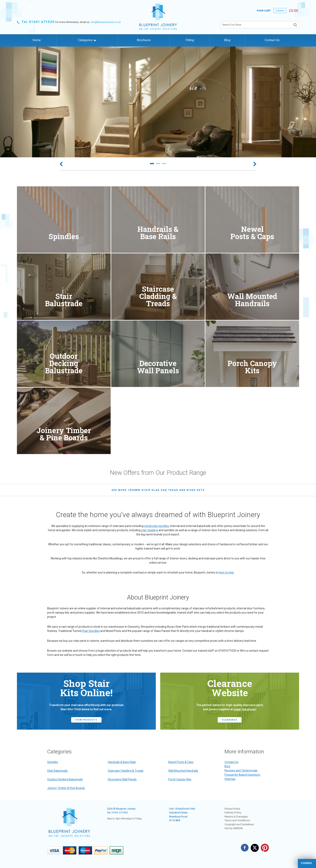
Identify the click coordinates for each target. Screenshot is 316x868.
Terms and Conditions (237, 820)
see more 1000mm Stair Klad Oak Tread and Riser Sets (158, 490)
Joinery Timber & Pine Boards (66, 788)
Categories (87, 40)
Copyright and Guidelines (239, 824)
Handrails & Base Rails (122, 762)
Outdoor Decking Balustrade (65, 779)
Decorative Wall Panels (122, 779)
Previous (61, 164)
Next (255, 164)
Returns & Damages (236, 817)
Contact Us (272, 40)
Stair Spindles (91, 631)
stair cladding (150, 530)
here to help (226, 572)
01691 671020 (120, 813)
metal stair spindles (156, 526)
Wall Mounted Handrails (183, 771)
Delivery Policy (233, 813)
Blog (227, 40)
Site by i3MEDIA (234, 828)
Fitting (190, 40)
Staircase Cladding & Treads (126, 771)
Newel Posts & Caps (181, 762)
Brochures (144, 40)
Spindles (53, 762)
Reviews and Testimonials (241, 771)
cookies (306, 863)
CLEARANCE (230, 720)
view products (86, 720)
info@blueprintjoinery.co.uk (106, 22)
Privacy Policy (232, 809)
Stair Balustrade (57, 771)
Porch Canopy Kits (180, 779)
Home (37, 40)
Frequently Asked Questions (242, 775)
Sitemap (230, 779)
